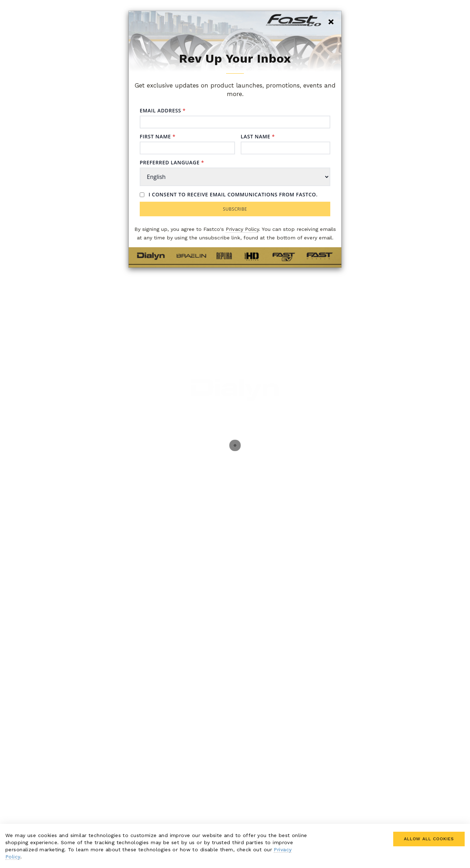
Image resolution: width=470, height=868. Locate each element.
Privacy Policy (242, 229)
